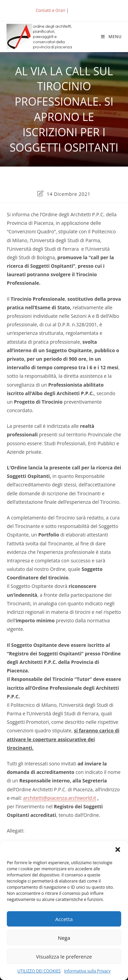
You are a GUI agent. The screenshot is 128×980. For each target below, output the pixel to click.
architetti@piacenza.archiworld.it (60, 798)
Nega (64, 938)
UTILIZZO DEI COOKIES (39, 971)
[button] (118, 850)
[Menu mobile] (111, 37)
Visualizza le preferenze (64, 956)
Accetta (64, 919)
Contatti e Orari (51, 10)
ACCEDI (81, 10)
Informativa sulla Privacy (87, 971)
